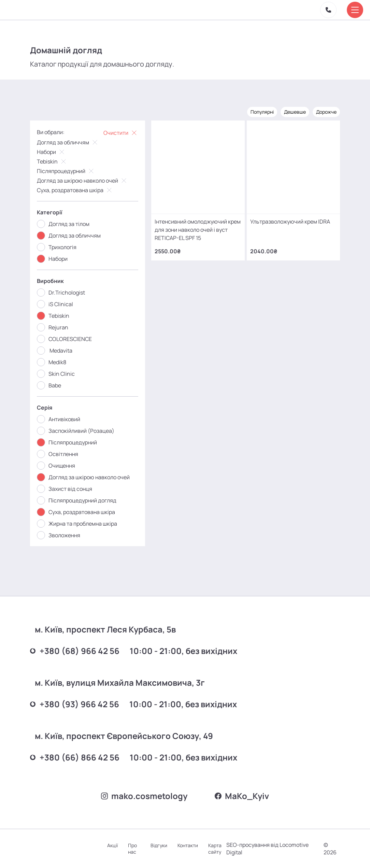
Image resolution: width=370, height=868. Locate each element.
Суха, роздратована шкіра (75, 190)
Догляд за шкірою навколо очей (82, 181)
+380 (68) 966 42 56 (75, 651)
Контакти (188, 845)
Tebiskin (52, 161)
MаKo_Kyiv (242, 796)
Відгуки (159, 845)
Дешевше (295, 112)
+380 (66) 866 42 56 (75, 757)
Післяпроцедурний (66, 171)
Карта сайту (215, 849)
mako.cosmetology (144, 796)
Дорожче (326, 112)
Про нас (132, 849)
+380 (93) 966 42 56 (75, 704)
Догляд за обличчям (68, 142)
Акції (112, 845)
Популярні (262, 112)
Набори (51, 152)
